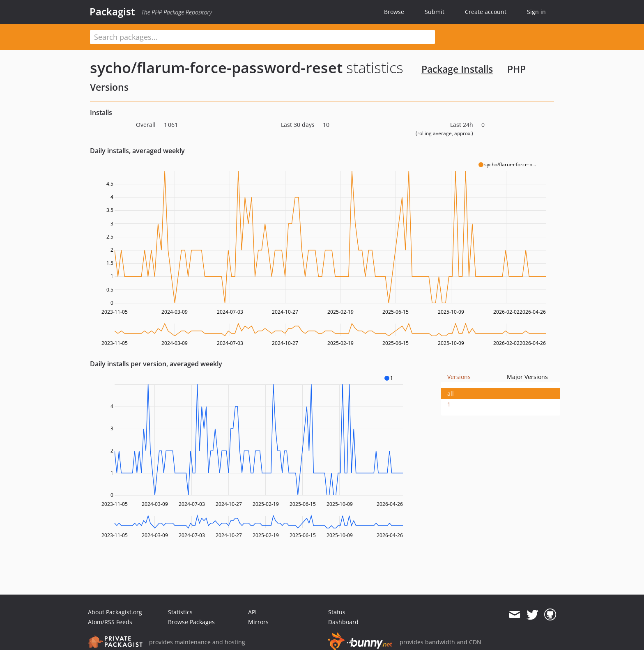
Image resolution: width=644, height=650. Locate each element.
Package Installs (457, 69)
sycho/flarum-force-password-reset (216, 68)
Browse (394, 12)
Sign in (536, 12)
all (451, 394)
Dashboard (343, 622)
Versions (459, 377)
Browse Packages (191, 622)
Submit (435, 12)
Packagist (112, 11)
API (252, 612)
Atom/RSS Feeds (110, 622)
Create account (486, 12)
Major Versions (527, 377)
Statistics (180, 612)
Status (337, 612)
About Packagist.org (115, 612)
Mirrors (258, 622)
